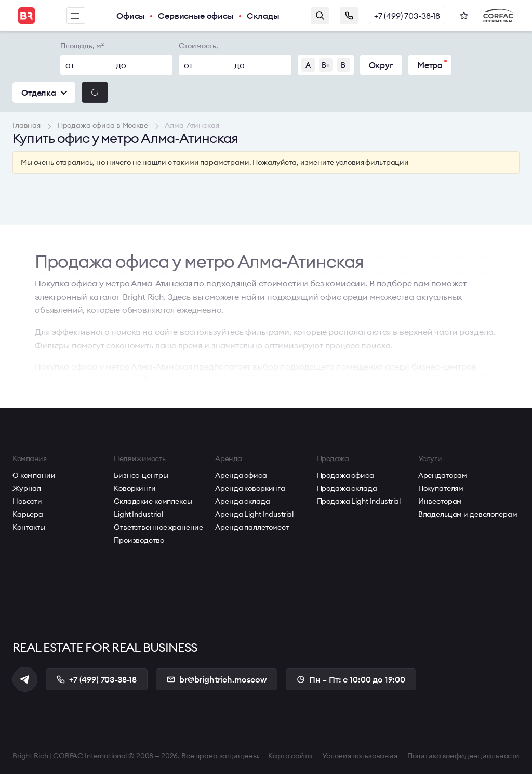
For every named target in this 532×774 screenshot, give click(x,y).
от (70, 65)
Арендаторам (443, 475)
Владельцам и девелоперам (468, 514)
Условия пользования (360, 756)
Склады (263, 16)
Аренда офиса (241, 475)
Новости (27, 501)
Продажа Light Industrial (359, 501)
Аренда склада (242, 501)
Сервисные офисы (196, 16)
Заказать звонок (349, 16)
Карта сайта (290, 756)
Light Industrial (138, 514)
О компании (34, 475)
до (121, 65)
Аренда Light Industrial (254, 514)
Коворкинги (135, 488)
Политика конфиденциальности (463, 756)
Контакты (29, 527)
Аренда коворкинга (250, 488)
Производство (139, 540)
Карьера (28, 514)
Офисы (131, 16)
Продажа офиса (345, 475)
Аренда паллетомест (252, 527)
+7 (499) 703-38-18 (407, 16)
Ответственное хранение (158, 527)
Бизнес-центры (141, 475)
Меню (75, 16)
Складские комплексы (153, 501)
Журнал (27, 488)
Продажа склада (347, 488)
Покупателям (441, 488)
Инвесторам (440, 501)
